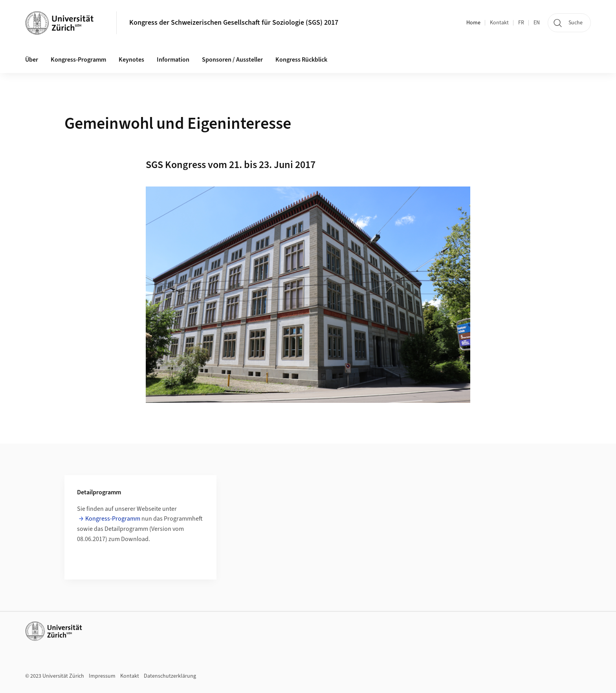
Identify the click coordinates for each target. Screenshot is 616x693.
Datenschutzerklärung (170, 676)
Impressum (102, 676)
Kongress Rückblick (301, 60)
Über (32, 60)
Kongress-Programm (78, 60)
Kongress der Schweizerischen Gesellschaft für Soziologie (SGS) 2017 (234, 23)
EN (537, 23)
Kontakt (499, 23)
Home (473, 23)
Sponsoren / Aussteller (232, 60)
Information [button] (173, 60)
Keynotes (131, 60)
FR (521, 23)
